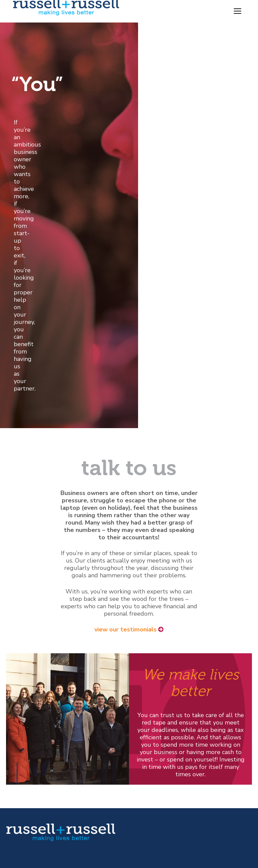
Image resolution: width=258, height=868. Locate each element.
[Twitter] (8, 734)
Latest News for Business (170, 714)
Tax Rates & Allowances (169, 700)
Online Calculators (161, 685)
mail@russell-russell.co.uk (49, 716)
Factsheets (150, 692)
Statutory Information (37, 794)
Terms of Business (31, 809)
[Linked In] (34, 734)
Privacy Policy (25, 801)
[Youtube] (21, 734)
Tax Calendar (153, 677)
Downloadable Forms (165, 707)
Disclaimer (20, 787)
